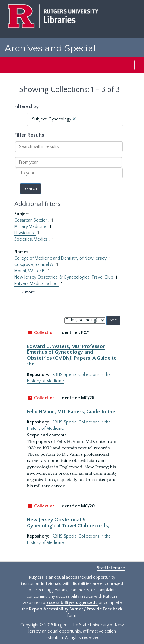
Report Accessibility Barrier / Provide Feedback (76, 609)
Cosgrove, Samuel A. (34, 265)
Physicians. (25, 233)
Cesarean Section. (32, 220)
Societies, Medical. (32, 239)
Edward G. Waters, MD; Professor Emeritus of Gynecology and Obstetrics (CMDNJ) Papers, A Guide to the (72, 355)
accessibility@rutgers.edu (72, 603)
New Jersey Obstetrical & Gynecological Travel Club (64, 277)
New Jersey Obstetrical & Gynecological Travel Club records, (68, 523)
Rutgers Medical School (37, 284)
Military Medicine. (31, 227)
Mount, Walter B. (30, 271)
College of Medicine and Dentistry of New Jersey (61, 258)
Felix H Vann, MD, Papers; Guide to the (71, 412)
